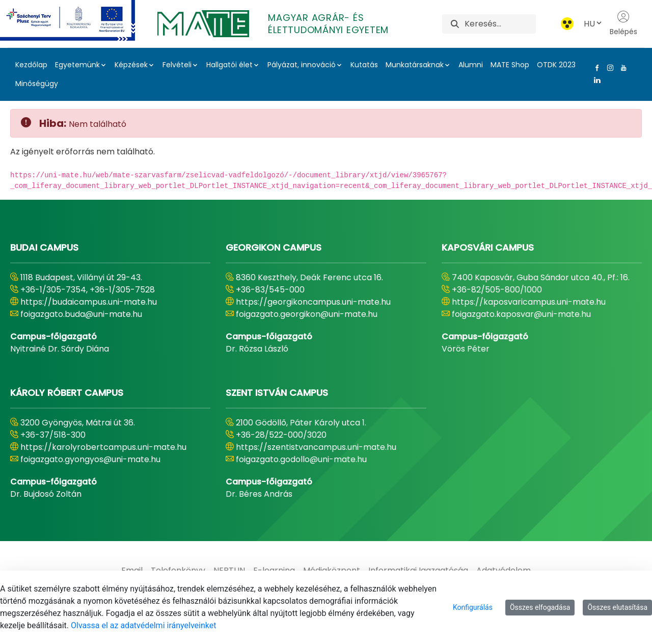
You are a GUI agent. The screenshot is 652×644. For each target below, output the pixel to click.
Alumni (471, 65)
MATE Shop (510, 65)
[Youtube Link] (621, 68)
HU (593, 24)
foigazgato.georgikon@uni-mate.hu (307, 314)
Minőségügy (37, 84)
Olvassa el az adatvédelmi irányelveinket (143, 625)
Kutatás (364, 65)
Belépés (623, 23)
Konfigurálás (473, 607)
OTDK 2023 (556, 65)
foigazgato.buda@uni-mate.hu (81, 314)
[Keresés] (500, 24)
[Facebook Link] (595, 68)
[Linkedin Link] (595, 80)
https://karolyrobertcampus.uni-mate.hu (103, 447)
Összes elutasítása (617, 607)
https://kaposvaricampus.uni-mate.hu (529, 302)
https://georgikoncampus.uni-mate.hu (313, 302)
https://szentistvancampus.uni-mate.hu (316, 447)
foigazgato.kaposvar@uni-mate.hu (521, 314)
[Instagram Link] (608, 68)
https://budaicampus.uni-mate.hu (89, 302)
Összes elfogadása (540, 607)
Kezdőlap (31, 65)
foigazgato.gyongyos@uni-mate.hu (90, 459)
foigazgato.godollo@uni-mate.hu (301, 459)
